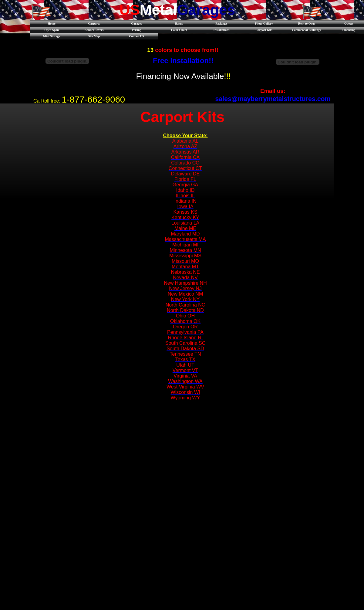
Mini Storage (52, 36)
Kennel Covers (94, 30)
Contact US (136, 36)
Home (52, 24)
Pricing (136, 30)
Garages (136, 24)
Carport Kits (264, 30)
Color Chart (179, 30)
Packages (221, 24)
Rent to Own (306, 24)
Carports (94, 24)
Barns (179, 24)
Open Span (52, 30)
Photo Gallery (264, 24)
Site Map (94, 36)
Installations (222, 30)
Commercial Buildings (306, 30)
